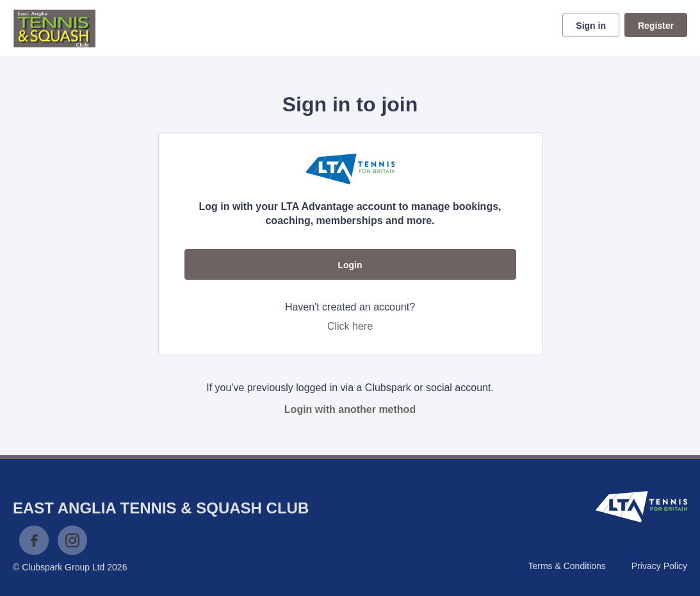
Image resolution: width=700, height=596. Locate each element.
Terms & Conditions (566, 566)
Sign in (591, 26)
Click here (350, 326)
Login (350, 265)
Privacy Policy (659, 566)
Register (656, 26)
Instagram (72, 540)
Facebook (34, 540)
